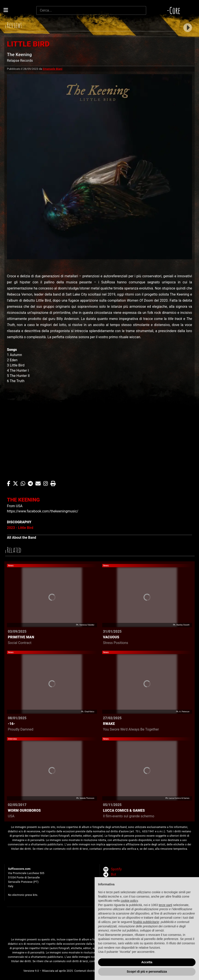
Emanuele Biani (53, 69)
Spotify (116, 869)
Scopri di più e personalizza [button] (147, 972)
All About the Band (22, 538)
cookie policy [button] (129, 901)
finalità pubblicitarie (146, 922)
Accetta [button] (147, 962)
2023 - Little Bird (20, 528)
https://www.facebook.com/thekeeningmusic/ (43, 511)
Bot (114, 874)
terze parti (166, 905)
